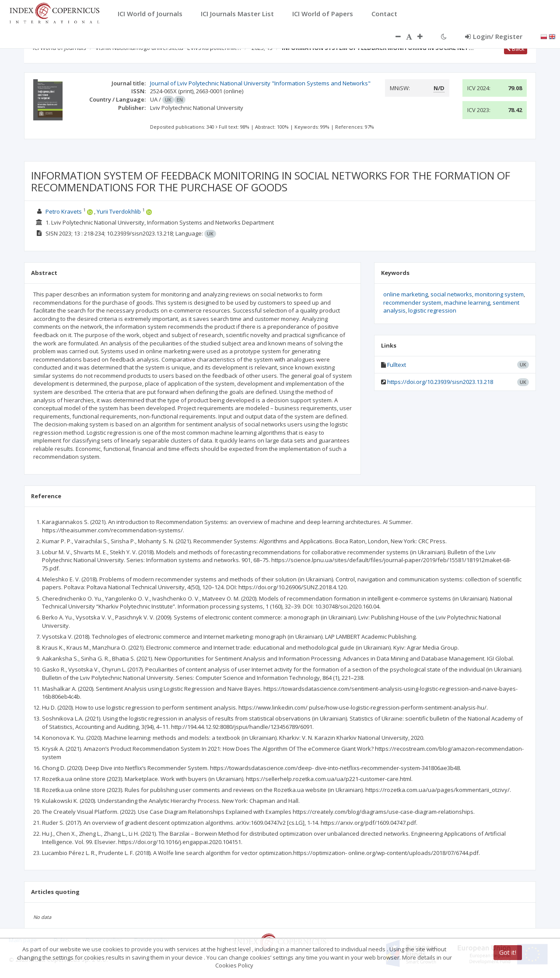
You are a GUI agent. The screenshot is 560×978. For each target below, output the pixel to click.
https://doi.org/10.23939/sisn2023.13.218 (440, 382)
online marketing (406, 294)
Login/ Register (494, 36)
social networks (451, 294)
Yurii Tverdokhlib (119, 211)
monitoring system (499, 294)
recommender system (412, 303)
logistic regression (432, 310)
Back (516, 49)
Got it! (508, 952)
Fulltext (397, 365)
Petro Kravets (64, 211)
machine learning (467, 303)
